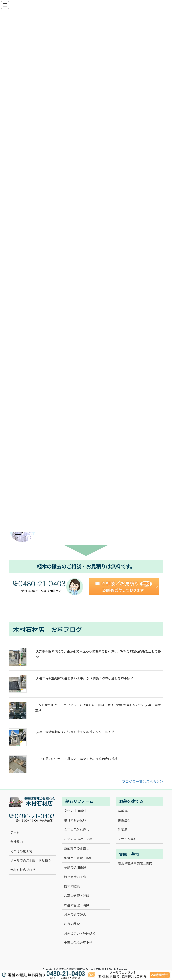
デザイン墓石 (127, 839)
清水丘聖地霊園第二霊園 (135, 864)
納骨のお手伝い (75, 820)
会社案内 (17, 842)
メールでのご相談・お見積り (31, 860)
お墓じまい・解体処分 (80, 933)
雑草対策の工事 (75, 877)
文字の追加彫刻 (75, 811)
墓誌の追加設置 (75, 867)
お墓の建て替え (75, 914)
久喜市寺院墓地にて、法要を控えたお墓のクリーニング (75, 732)
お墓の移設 (72, 924)
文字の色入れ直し (77, 829)
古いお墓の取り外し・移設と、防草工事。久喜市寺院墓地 (77, 759)
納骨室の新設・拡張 (78, 858)
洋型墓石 (124, 811)
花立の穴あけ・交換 (78, 839)
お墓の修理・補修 (77, 896)
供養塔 (123, 829)
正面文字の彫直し (77, 848)
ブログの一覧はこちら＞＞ (143, 781)
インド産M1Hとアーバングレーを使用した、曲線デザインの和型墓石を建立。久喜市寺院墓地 (98, 708)
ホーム (15, 832)
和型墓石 (124, 820)
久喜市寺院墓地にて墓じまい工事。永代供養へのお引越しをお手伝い (85, 678)
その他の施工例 (21, 851)
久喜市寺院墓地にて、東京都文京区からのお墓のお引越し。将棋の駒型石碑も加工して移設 (98, 654)
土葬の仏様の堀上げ (78, 943)
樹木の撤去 (72, 886)
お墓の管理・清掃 (77, 905)
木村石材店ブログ (23, 870)
